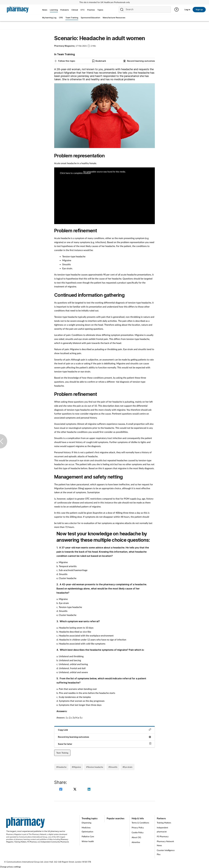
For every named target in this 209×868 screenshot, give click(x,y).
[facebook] (61, 790)
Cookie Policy (138, 832)
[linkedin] (89, 790)
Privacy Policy (138, 828)
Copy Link (104, 730)
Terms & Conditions (140, 823)
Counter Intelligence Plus (166, 852)
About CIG (136, 837)
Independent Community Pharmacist (55, 842)
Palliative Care (88, 836)
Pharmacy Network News (165, 843)
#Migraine (76, 767)
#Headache (61, 767)
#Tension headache (95, 767)
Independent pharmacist (162, 830)
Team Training (62, 753)
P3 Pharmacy (32, 842)
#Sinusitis (113, 767)
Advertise (136, 842)
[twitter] (75, 790)
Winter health (88, 841)
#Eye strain (127, 767)
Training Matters (20, 842)
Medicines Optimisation (87, 830)
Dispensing (86, 823)
